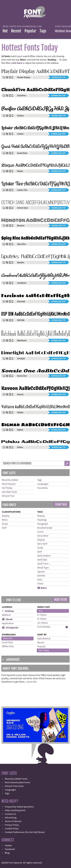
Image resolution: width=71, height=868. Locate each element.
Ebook (7, 619)
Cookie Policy (12, 829)
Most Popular (9, 484)
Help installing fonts (15, 810)
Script (5, 524)
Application (8, 623)
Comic (41, 532)
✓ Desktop (8, 611)
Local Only (7, 642)
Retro (5, 520)
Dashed (41, 576)
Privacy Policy (12, 825)
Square (41, 572)
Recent (16, 31)
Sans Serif (42, 544)
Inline (40, 584)
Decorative (43, 536)
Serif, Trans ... (44, 564)
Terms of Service (13, 821)
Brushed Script (45, 528)
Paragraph (43, 524)
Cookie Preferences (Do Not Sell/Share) (25, 832)
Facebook (10, 849)
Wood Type (43, 568)
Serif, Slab (42, 560)
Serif (4, 528)
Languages (43, 484)
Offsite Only (8, 646)
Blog (7, 853)
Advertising (11, 818)
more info (32, 682)
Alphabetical (44, 639)
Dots (40, 580)
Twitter (8, 846)
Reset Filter (60, 600)
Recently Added (10, 480)
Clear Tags (61, 504)
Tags (43, 31)
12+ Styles (42, 623)
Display (6, 516)
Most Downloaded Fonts (17, 783)
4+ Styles (42, 615)
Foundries (42, 488)
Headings (42, 520)
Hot (5, 31)
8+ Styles (42, 619)
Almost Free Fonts (14, 786)
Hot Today (7, 488)
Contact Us (10, 814)
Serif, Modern (44, 556)
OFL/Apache (10, 628)
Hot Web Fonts (10, 492)
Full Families (44, 627)
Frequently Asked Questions (19, 807)
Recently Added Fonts (16, 779)
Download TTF (59, 77)
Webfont (6, 615)
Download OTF (58, 96)
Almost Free (8, 496)
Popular (30, 31)
